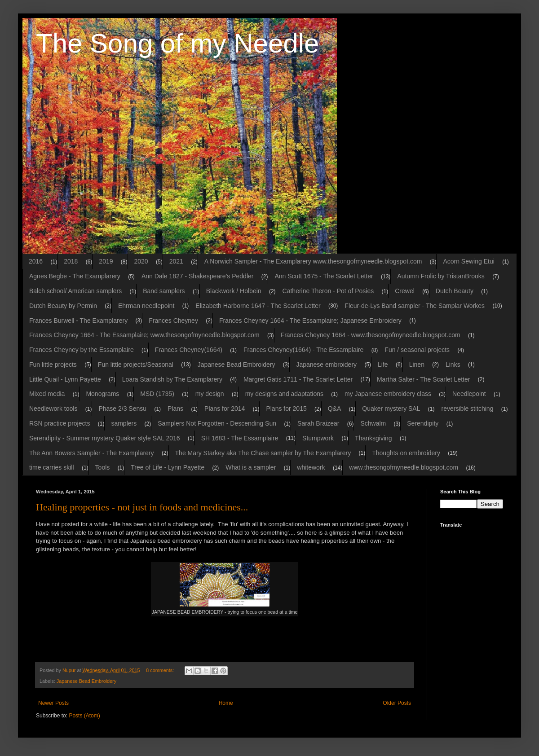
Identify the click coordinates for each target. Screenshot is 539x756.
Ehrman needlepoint (146, 306)
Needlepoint (469, 394)
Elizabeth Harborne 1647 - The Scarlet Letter (258, 306)
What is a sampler (251, 467)
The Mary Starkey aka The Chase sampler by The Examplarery (263, 453)
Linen (417, 365)
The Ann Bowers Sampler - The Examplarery (92, 453)
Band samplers (164, 291)
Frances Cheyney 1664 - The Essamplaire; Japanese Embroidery (310, 321)
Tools (103, 467)
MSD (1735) (157, 394)
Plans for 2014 (225, 409)
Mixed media (47, 394)
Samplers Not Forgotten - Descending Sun (217, 423)
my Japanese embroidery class (388, 394)
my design (210, 394)
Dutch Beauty (455, 291)
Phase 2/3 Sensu (122, 409)
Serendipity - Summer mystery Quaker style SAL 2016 (105, 438)
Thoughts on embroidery (406, 453)
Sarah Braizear (318, 423)
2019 (106, 261)
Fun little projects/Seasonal (136, 365)
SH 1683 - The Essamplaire (240, 438)
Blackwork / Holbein (234, 291)
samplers (124, 423)
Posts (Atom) (84, 716)
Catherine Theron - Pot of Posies (328, 291)
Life (383, 365)
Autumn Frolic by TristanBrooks (441, 276)
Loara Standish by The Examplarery (172, 379)
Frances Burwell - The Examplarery (78, 321)
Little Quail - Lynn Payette (65, 379)
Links (453, 365)
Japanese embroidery (326, 365)
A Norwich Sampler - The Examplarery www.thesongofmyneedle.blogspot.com (313, 261)
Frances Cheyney (173, 321)
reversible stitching (468, 409)
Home (226, 703)
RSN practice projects (60, 423)
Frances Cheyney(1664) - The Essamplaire (303, 350)
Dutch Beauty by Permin (63, 306)
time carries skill (52, 467)
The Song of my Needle (177, 43)
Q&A (335, 409)
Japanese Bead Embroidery (236, 365)
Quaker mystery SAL (391, 409)
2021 (176, 261)
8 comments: (161, 670)
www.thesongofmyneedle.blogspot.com (404, 467)
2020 (141, 261)
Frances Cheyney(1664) (189, 350)
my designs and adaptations (284, 394)
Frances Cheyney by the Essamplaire (82, 350)
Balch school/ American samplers (75, 291)
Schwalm (373, 423)
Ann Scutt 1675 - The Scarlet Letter (324, 276)
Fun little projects (53, 365)
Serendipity (423, 423)
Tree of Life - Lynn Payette (168, 467)
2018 (71, 261)
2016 (36, 261)
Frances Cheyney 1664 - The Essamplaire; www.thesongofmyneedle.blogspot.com (144, 335)
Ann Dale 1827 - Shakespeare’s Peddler (198, 276)
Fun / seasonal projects (417, 350)
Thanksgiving (373, 438)
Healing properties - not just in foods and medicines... (142, 507)
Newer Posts (53, 703)
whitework (311, 467)
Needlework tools (53, 409)
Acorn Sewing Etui (468, 261)
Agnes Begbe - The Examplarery (75, 276)
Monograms (102, 394)
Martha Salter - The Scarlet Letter (424, 379)
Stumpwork (318, 438)
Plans (175, 409)
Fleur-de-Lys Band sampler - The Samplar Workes (415, 306)
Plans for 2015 (286, 409)
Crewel (405, 291)
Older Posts (397, 703)
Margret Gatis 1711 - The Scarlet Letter (298, 379)
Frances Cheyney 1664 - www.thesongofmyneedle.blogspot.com (371, 335)
